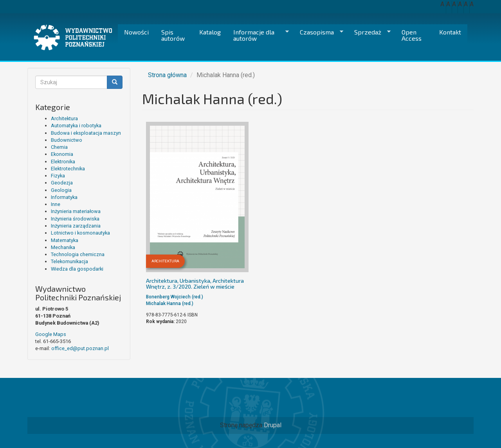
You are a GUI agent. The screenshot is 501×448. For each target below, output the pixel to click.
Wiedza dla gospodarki (77, 269)
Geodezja (62, 183)
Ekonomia (62, 154)
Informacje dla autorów (258, 35)
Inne (56, 204)
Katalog (210, 32)
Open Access (412, 35)
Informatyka (64, 197)
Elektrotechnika (68, 169)
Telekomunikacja (69, 261)
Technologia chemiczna (78, 254)
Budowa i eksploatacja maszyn (86, 133)
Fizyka (58, 176)
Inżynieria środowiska (75, 219)
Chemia (59, 147)
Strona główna (167, 75)
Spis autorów (173, 35)
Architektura (64, 118)
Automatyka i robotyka (76, 126)
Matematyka (65, 240)
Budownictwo (67, 140)
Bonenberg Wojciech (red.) (175, 297)
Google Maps (51, 334)
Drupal (273, 425)
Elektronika (63, 162)
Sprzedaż (369, 32)
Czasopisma (318, 32)
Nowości (136, 32)
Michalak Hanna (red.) (170, 303)
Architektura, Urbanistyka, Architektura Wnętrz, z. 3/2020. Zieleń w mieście (195, 284)
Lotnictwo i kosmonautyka (80, 233)
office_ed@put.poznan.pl (80, 348)
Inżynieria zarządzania (76, 226)
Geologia (61, 190)
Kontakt (450, 32)
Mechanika (63, 247)
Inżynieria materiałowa (76, 211)
